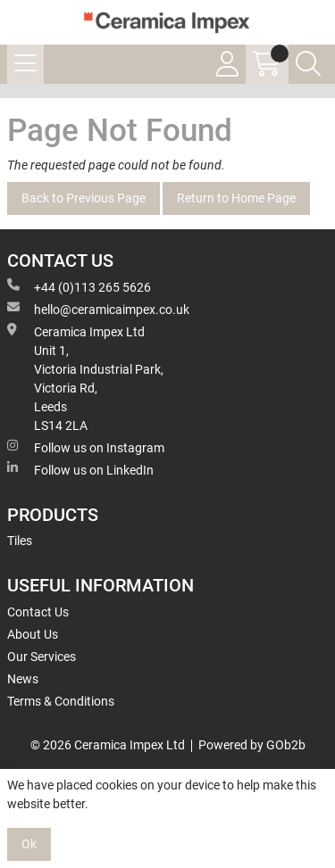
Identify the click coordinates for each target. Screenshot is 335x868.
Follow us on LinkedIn (80, 469)
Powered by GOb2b (252, 745)
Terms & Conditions (61, 701)
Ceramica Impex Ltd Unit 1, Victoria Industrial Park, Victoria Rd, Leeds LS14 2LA (85, 378)
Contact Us (38, 612)
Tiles (20, 541)
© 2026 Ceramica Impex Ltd (108, 745)
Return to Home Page (236, 198)
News (23, 679)
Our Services (42, 657)
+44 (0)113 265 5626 (79, 286)
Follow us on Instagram (86, 447)
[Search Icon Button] (308, 64)
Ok (29, 844)
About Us (33, 634)
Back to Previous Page (84, 198)
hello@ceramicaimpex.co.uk (98, 309)
